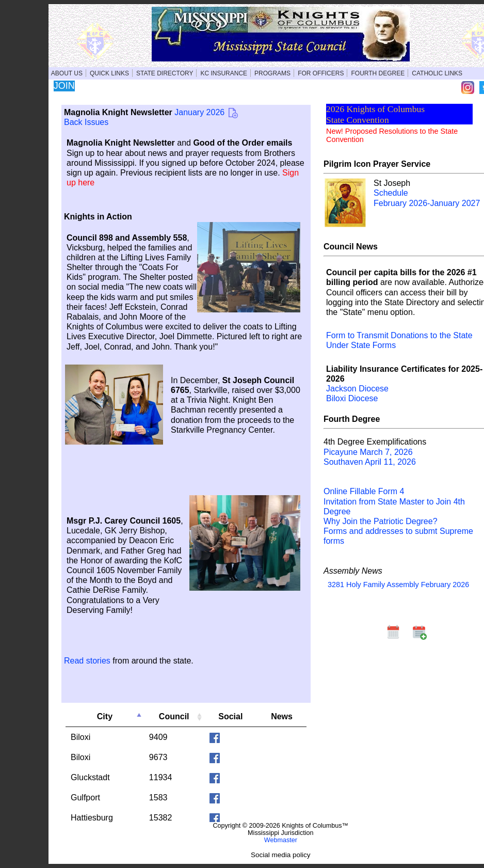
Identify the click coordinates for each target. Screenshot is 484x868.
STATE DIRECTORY (165, 73)
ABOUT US (67, 73)
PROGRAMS (272, 73)
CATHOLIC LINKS (437, 73)
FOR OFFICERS (321, 73)
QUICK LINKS (109, 73)
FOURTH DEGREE (378, 73)
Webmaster (281, 840)
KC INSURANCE (224, 73)
